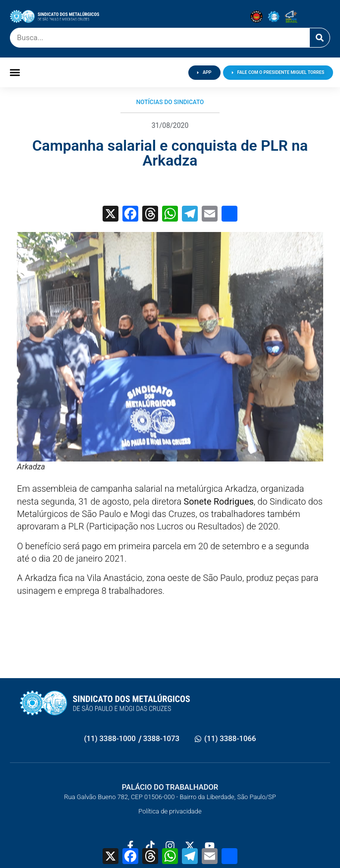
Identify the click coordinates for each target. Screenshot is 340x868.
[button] (15, 73)
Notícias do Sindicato (170, 102)
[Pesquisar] (320, 38)
